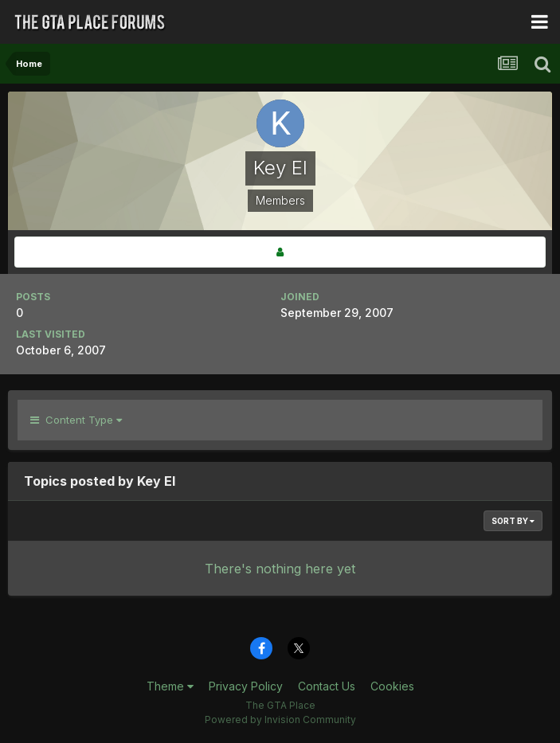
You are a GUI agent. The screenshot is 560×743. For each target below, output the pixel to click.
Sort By (513, 521)
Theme (170, 686)
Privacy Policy (246, 686)
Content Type (76, 420)
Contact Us (327, 686)
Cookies (392, 686)
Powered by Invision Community (280, 720)
